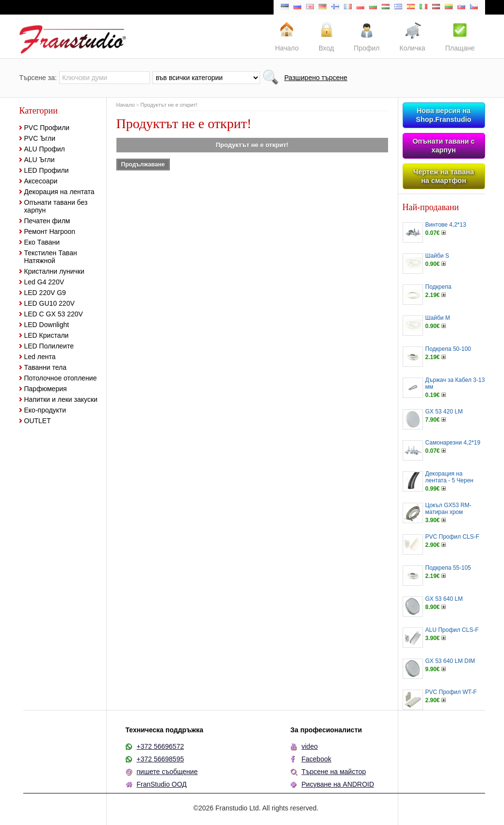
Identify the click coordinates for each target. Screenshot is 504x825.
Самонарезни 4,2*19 (453, 443)
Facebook (317, 759)
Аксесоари (41, 181)
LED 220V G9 (45, 293)
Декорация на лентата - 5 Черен (449, 477)
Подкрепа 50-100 (448, 349)
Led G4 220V (44, 282)
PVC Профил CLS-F (453, 537)
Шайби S (437, 256)
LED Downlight (47, 325)
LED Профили (47, 170)
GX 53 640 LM (444, 599)
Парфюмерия (46, 389)
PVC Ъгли (40, 138)
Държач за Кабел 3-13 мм (455, 383)
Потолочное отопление (61, 378)
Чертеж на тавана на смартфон (444, 176)
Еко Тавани (42, 242)
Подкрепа (439, 287)
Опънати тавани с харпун (443, 146)
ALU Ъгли (40, 160)
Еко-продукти (45, 410)
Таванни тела (45, 367)
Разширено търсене (316, 78)
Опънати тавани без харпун (56, 206)
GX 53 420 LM (444, 412)
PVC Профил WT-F (451, 692)
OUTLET (38, 421)
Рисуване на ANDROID (338, 784)
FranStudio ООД (162, 784)
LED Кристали (47, 335)
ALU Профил (45, 149)
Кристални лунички (54, 271)
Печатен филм (47, 221)
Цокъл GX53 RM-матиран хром (448, 509)
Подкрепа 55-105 (448, 568)
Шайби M (438, 318)
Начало (126, 105)
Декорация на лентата (59, 192)
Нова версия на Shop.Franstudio (443, 115)
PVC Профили (47, 128)
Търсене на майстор (334, 772)
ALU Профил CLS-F (452, 630)
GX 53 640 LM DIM (450, 661)
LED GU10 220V (49, 303)
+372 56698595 (161, 759)
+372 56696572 (161, 746)
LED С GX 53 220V (54, 314)
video (310, 746)
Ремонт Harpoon (50, 231)
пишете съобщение (167, 772)
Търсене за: (38, 78)
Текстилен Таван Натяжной (51, 257)
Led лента (40, 357)
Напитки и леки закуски (61, 399)
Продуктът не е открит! (169, 105)
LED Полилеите (49, 346)
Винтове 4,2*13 (446, 225)
